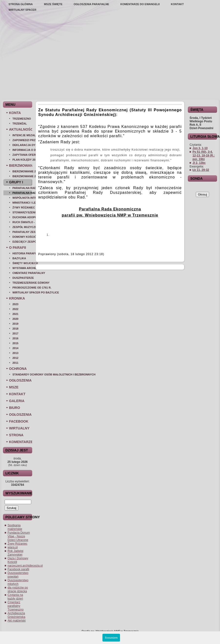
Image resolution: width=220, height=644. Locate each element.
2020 (15, 319)
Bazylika (19, 258)
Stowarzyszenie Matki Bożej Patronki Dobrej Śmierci (22, 212)
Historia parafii (22, 253)
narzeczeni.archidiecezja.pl (25, 566)
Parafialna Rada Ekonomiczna (22, 193)
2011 (15, 363)
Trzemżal (20, 124)
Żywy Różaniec (22, 208)
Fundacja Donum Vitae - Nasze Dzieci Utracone (19, 536)
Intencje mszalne (22, 135)
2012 (15, 358)
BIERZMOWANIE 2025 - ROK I (22, 176)
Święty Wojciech (22, 263)
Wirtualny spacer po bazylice (22, 292)
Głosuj (202, 194)
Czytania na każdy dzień (15, 597)
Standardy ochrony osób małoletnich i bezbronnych (22, 374)
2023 (15, 304)
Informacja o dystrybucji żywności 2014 (22, 150)
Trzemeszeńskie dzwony (22, 283)
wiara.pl (13, 547)
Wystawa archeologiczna (22, 268)
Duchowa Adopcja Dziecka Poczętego (22, 217)
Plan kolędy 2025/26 (22, 160)
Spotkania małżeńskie (15, 527)
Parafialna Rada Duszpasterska (22, 188)
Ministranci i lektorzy (22, 203)
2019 (15, 324)
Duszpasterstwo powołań (18, 575)
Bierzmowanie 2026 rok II (22, 171)
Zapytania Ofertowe (22, 155)
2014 (15, 348)
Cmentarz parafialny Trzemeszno (16, 606)
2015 (15, 343)
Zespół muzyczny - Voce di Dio (22, 227)
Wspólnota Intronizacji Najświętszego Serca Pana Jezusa (22, 198)
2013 (15, 353)
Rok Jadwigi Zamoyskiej (15, 553)
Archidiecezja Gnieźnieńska (16, 615)
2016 (15, 338)
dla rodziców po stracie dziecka (18, 589)
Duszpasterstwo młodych (18, 582)
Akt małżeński (17, 621)
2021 (15, 314)
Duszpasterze (22, 278)
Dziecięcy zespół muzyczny (22, 242)
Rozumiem (111, 638)
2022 (15, 309)
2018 (15, 329)
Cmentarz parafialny (22, 273)
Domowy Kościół (22, 237)
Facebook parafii (18, 569)
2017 (15, 333)
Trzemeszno (22, 119)
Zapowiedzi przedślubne (22, 140)
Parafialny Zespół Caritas (22, 232)
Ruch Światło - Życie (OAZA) (22, 222)
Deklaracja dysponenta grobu (22, 145)
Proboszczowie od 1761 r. (22, 288)
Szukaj (11, 508)
